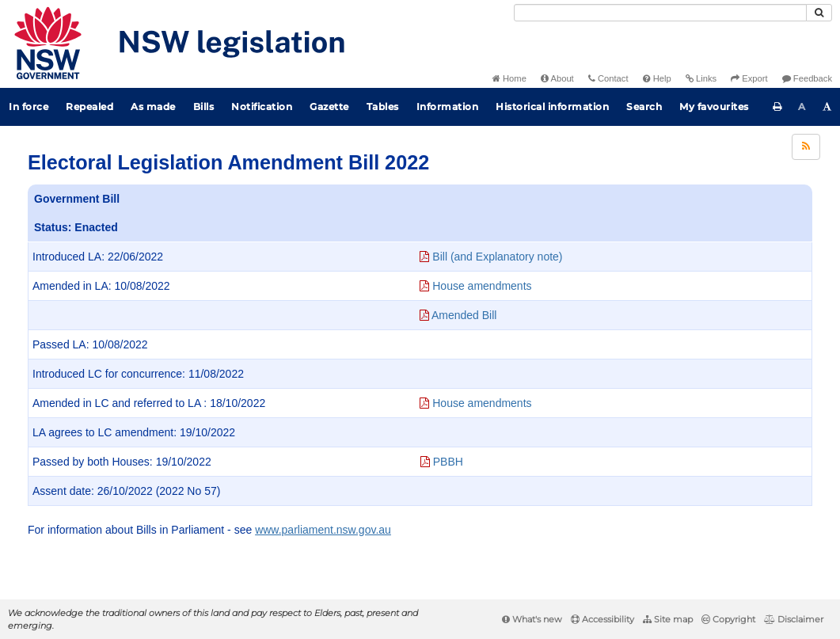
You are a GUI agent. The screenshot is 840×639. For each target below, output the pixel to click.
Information (448, 106)
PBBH (442, 462)
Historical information (552, 106)
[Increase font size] (827, 107)
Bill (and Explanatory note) (491, 257)
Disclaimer (794, 619)
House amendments (475, 286)
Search (644, 106)
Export (749, 78)
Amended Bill (458, 315)
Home (509, 78)
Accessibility (602, 619)
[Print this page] (777, 107)
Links (701, 78)
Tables (383, 106)
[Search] (660, 13)
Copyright (728, 619)
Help (657, 78)
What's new (532, 619)
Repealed (89, 106)
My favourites (714, 106)
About (557, 78)
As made (153, 106)
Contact (608, 78)
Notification (262, 106)
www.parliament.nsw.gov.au (323, 530)
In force (29, 106)
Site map (668, 619)
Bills (204, 106)
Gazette (329, 106)
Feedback (807, 78)
